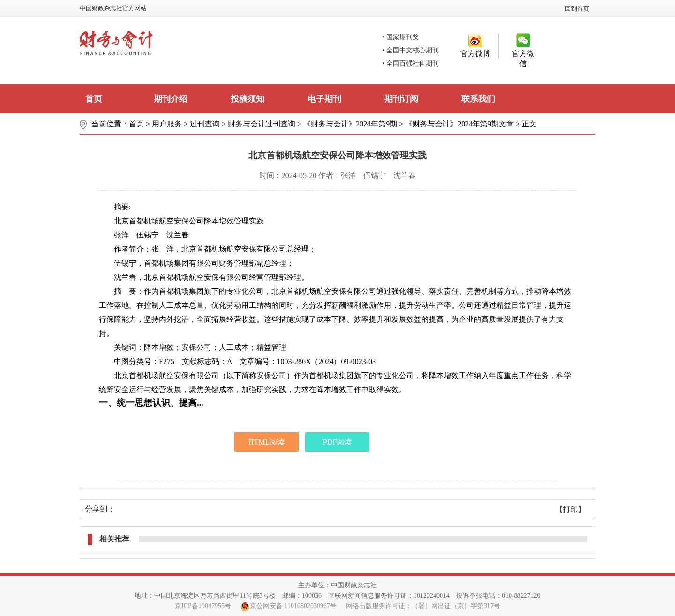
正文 (529, 124)
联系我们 (478, 99)
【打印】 (570, 509)
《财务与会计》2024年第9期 (350, 124)
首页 (94, 99)
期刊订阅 (401, 99)
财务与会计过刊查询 (262, 124)
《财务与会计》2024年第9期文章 (459, 124)
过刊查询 (205, 124)
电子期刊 (324, 99)
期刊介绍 (171, 99)
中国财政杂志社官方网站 (113, 8)
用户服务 (167, 124)
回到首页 (577, 9)
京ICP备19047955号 (203, 606)
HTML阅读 (266, 442)
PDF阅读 (337, 442)
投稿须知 (247, 99)
